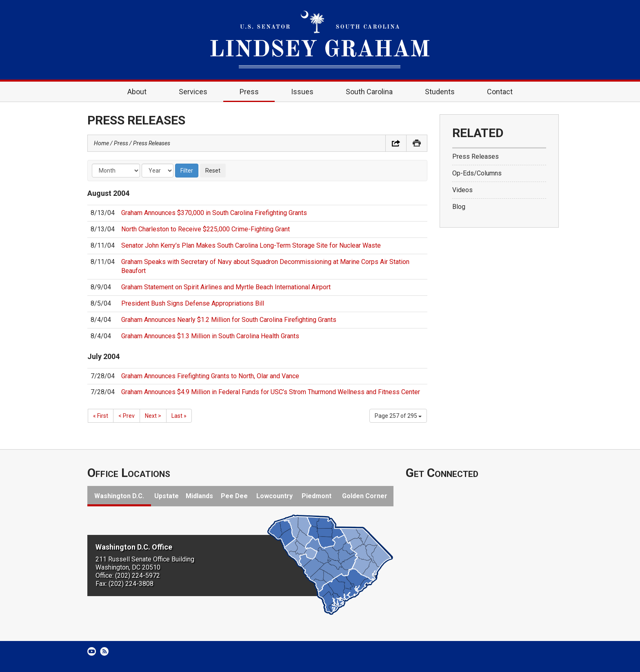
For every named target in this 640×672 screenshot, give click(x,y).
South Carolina (369, 92)
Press (249, 92)
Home (99, 92)
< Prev (127, 416)
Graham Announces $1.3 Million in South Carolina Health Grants (210, 336)
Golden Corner (365, 496)
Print (417, 143)
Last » (179, 416)
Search (541, 92)
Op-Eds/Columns (477, 173)
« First (101, 416)
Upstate (167, 496)
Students (440, 92)
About (137, 92)
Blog (459, 207)
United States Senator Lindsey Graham (320, 40)
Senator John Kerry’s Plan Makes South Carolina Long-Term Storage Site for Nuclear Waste (251, 245)
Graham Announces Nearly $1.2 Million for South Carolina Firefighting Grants (229, 320)
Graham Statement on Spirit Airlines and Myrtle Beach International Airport (226, 287)
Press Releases (152, 143)
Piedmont (317, 496)
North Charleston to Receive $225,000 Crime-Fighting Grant (206, 229)
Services (193, 92)
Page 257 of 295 (398, 416)
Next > (153, 416)
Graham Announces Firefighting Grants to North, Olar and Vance (210, 376)
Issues (302, 92)
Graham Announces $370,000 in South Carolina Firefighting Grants (214, 213)
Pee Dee (234, 496)
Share (396, 143)
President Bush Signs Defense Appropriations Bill (193, 303)
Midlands (199, 496)
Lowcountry (274, 496)
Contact (500, 92)
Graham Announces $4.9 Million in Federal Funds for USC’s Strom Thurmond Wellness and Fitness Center (271, 392)
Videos (462, 190)
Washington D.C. (119, 496)
